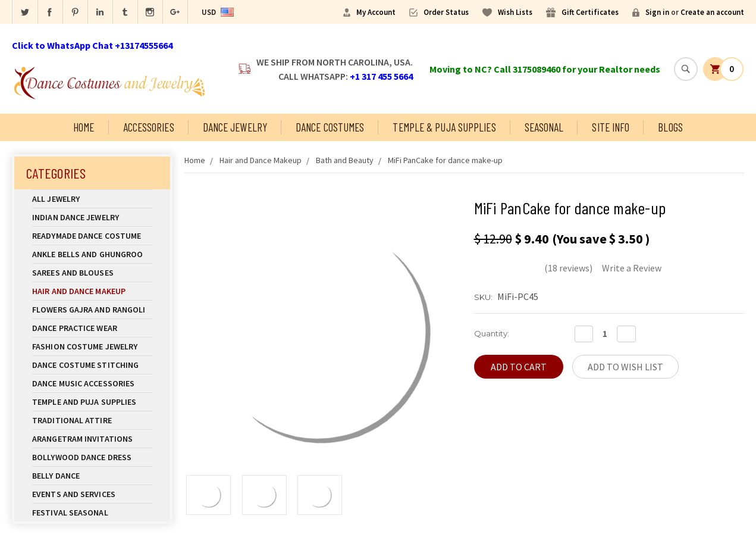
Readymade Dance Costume (92, 236)
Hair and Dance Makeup (92, 291)
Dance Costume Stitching (85, 365)
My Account (376, 12)
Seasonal (544, 127)
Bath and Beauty (345, 160)
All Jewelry (92, 199)
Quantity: (492, 333)
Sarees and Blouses (92, 273)
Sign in (657, 12)
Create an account (712, 12)
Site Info (611, 127)
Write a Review (632, 268)
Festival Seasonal (70, 513)
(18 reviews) (568, 268)
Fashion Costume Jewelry (92, 346)
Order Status (446, 12)
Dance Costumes (330, 127)
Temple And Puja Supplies (92, 402)
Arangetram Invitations (82, 439)
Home (84, 127)
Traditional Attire (72, 420)
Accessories (149, 127)
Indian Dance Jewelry (92, 217)
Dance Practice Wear (92, 328)
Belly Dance (92, 476)
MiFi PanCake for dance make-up (445, 160)
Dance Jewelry (235, 127)
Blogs (670, 127)
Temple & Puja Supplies (444, 127)
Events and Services (74, 494)
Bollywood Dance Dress (82, 457)
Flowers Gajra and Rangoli (89, 310)
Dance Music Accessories (83, 383)
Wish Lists (515, 12)
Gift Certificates (590, 12)
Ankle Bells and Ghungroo (87, 254)
